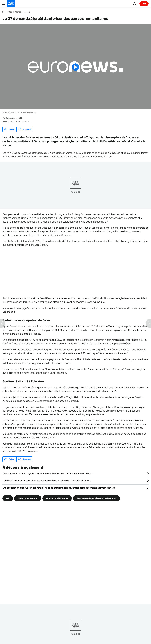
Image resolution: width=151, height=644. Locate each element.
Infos (10, 12)
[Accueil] (3, 12)
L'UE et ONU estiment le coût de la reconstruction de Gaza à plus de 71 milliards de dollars (47, 481)
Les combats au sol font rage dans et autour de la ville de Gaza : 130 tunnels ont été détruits (48, 473)
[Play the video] (75, 67)
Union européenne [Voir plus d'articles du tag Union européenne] (28, 498)
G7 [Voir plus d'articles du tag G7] (8, 498)
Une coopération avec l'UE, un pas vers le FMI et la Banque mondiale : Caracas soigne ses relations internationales (59, 488)
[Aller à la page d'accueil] (11, 4)
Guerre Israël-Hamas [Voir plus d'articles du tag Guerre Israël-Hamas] (57, 498)
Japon (27, 12)
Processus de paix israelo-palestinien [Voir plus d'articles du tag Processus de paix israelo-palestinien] (96, 498)
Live (144, 4)
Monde (18, 12)
